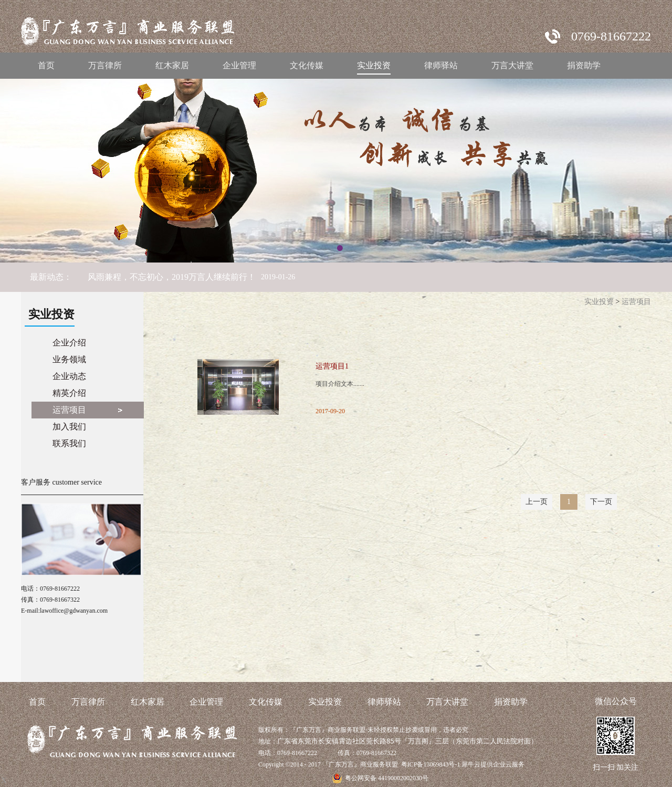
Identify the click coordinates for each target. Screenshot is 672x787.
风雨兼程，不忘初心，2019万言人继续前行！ (172, 277)
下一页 (601, 502)
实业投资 (599, 302)
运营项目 (636, 302)
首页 (46, 65)
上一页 (537, 502)
